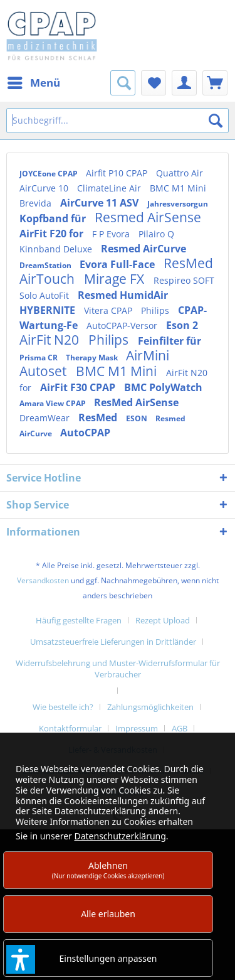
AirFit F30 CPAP (79, 387)
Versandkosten (43, 580)
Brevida (37, 203)
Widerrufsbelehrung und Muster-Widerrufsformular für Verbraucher (118, 669)
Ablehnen (108, 870)
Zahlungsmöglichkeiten (150, 707)
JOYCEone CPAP (50, 174)
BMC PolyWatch (163, 387)
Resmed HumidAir (123, 295)
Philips (156, 310)
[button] (21, 959)
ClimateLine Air (110, 188)
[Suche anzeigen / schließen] (123, 83)
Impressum (137, 728)
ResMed (99, 417)
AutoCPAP (85, 433)
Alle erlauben (108, 914)
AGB (180, 728)
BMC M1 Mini (178, 188)
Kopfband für (54, 218)
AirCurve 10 (45, 188)
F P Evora (112, 234)
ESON (138, 418)
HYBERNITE (49, 310)
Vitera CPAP (109, 310)
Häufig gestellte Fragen (79, 620)
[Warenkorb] (215, 83)
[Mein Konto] (184, 83)
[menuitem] (33, 83)
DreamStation (46, 265)
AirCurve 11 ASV (101, 203)
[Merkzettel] (154, 83)
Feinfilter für (170, 341)
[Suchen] (216, 121)
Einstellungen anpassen (108, 958)
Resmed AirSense (148, 217)
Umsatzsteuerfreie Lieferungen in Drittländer (113, 642)
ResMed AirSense (136, 402)
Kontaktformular (70, 728)
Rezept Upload (163, 620)
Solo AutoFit (45, 295)
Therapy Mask (93, 358)
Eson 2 (182, 325)
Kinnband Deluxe (57, 249)
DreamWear (46, 418)
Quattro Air (180, 173)
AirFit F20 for (53, 234)
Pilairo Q (156, 234)
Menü (34, 81)
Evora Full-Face (118, 264)
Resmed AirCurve (144, 249)
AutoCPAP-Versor (123, 326)
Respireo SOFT (184, 280)
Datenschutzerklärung (120, 836)
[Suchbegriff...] (118, 121)
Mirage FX (116, 279)
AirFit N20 (51, 340)
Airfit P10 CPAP (118, 173)
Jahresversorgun (178, 204)
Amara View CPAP (54, 403)
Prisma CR (39, 358)
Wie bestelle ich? (63, 707)
